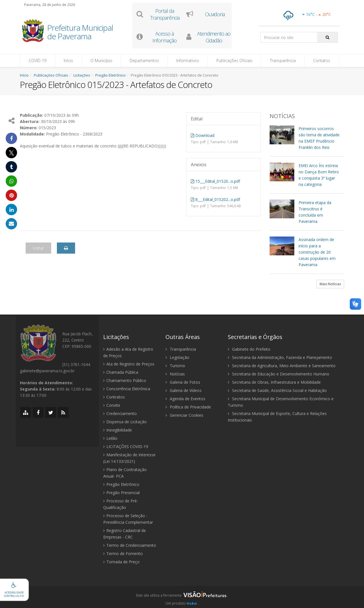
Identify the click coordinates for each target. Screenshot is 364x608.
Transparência (283, 60)
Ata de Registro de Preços (129, 364)
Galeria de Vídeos (184, 390)
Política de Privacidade (188, 407)
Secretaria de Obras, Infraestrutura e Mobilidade (274, 382)
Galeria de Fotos (183, 382)
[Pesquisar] (327, 37)
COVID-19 (38, 60)
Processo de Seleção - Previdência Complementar (128, 519)
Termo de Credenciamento (130, 545)
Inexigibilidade (118, 430)
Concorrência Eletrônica (127, 389)
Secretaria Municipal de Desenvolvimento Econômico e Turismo (281, 402)
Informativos (188, 60)
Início (68, 60)
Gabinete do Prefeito (249, 349)
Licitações (82, 75)
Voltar (38, 248)
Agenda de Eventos (185, 399)
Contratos (114, 397)
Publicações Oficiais (234, 60)
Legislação (177, 357)
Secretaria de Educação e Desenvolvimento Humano (279, 374)
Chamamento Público (125, 380)
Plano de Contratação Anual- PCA (125, 473)
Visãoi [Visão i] (192, 603)
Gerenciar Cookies (184, 415)
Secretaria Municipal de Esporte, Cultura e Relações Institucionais (277, 417)
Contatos (322, 60)
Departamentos (144, 60)
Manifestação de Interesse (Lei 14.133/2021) (129, 458)
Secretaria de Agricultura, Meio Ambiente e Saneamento (282, 366)
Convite (112, 405)
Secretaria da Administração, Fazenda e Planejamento (280, 357)
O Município (101, 60)
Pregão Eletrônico (110, 75)
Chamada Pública (121, 372)
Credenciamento (120, 413)
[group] (182, 597)
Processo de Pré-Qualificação (121, 504)
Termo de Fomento (123, 553)
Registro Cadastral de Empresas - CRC (125, 534)
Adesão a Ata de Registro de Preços (128, 352)
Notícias (175, 374)
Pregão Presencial (121, 493)
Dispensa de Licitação (125, 422)
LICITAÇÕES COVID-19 (126, 446)
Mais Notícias (330, 284)
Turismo (175, 366)
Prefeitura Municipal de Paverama (80, 32)
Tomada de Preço (121, 562)
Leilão (110, 438)
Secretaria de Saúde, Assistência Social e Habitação (277, 390)
